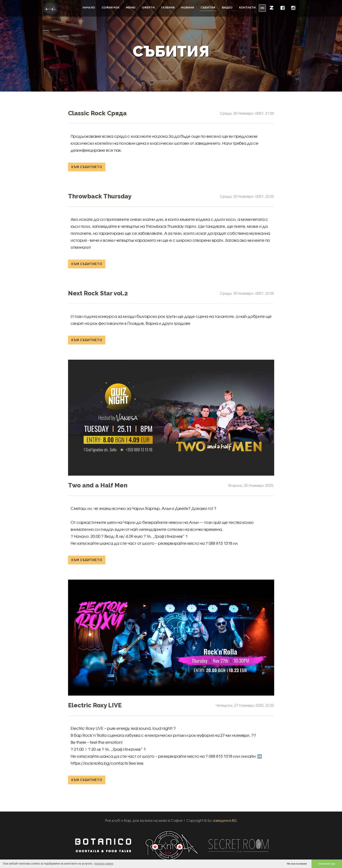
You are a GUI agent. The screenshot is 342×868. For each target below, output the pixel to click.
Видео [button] (227, 8)
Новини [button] (188, 8)
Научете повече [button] (104, 864)
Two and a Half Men (98, 485)
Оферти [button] (148, 8)
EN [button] (262, 8)
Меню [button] (131, 8)
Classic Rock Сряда (97, 113)
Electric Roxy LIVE (95, 705)
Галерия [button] (168, 8)
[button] (272, 8)
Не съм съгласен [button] (297, 864)
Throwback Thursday (100, 196)
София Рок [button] (111, 8)
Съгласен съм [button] (327, 864)
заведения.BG (225, 820)
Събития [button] (208, 8)
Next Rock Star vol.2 (98, 293)
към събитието (87, 167)
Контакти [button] (247, 8)
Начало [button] (89, 8)
